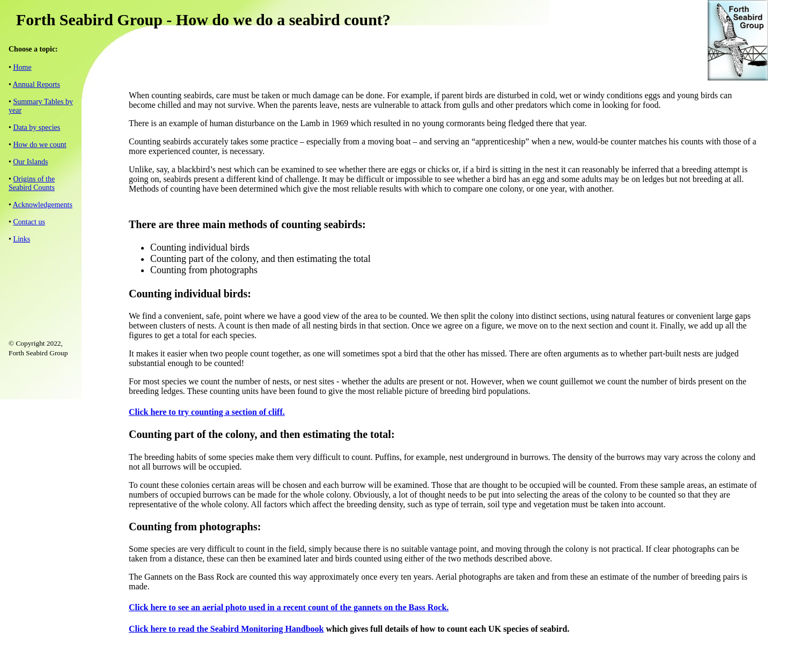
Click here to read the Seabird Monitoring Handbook (226, 629)
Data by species (36, 127)
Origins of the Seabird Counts (32, 183)
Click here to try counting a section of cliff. (207, 412)
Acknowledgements (43, 205)
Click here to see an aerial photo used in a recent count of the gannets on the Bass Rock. (289, 607)
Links (21, 239)
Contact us (29, 222)
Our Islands (30, 162)
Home (22, 67)
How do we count (39, 145)
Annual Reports (36, 85)
